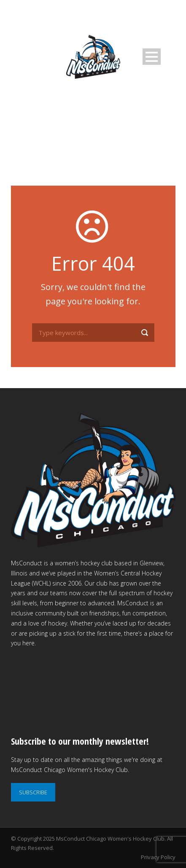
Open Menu (152, 57)
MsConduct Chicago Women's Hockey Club (110, 839)
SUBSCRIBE (33, 792)
